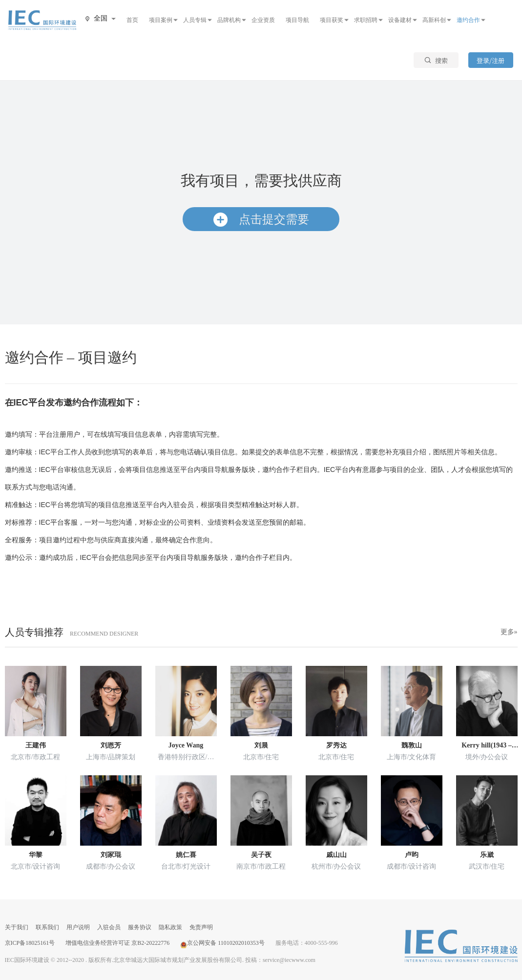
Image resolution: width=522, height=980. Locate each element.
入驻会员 (109, 927)
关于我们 (17, 927)
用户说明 (78, 927)
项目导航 (297, 20)
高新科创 (434, 20)
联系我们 (47, 927)
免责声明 (201, 927)
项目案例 (161, 20)
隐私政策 (170, 927)
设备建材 (400, 20)
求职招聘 (366, 20)
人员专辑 (195, 20)
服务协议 (140, 927)
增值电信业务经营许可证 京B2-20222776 (117, 943)
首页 (132, 20)
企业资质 (263, 20)
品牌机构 (229, 20)
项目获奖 (332, 20)
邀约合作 (468, 20)
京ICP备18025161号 (30, 943)
